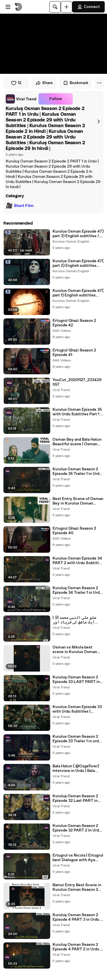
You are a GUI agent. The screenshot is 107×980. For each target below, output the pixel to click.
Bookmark (76, 83)
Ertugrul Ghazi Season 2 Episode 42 (74, 323)
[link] (21, 99)
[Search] (55, 7)
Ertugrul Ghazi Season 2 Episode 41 (74, 353)
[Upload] (66, 7)
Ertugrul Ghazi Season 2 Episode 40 (74, 531)
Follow (56, 99)
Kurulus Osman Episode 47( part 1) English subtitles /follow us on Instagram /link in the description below (78, 293)
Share (44, 83)
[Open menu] (8, 7)
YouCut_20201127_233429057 (77, 382)
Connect (88, 7)
